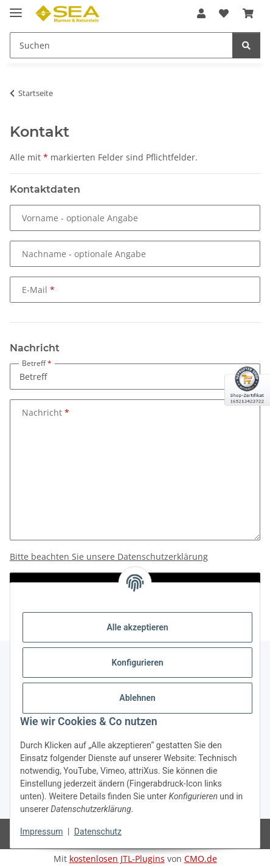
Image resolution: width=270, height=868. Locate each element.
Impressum (41, 832)
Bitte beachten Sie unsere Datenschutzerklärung (109, 556)
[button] (201, 13)
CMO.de (201, 859)
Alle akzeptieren (137, 627)
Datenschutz (98, 832)
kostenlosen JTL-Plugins (117, 859)
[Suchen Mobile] (121, 45)
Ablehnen (137, 698)
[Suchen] (246, 45)
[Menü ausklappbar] (16, 8)
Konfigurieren (137, 663)
